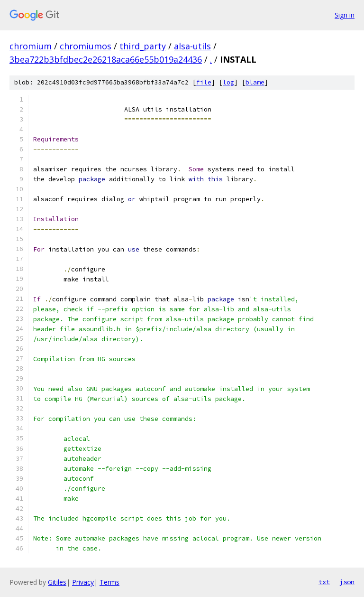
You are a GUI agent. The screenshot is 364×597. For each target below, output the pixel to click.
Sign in (345, 15)
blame (255, 82)
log (228, 82)
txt (324, 582)
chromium (31, 46)
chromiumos (86, 46)
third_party (143, 46)
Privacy (83, 582)
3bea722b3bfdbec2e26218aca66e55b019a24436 (106, 59)
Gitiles (57, 582)
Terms (109, 582)
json (347, 582)
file (204, 82)
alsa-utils (192, 46)
